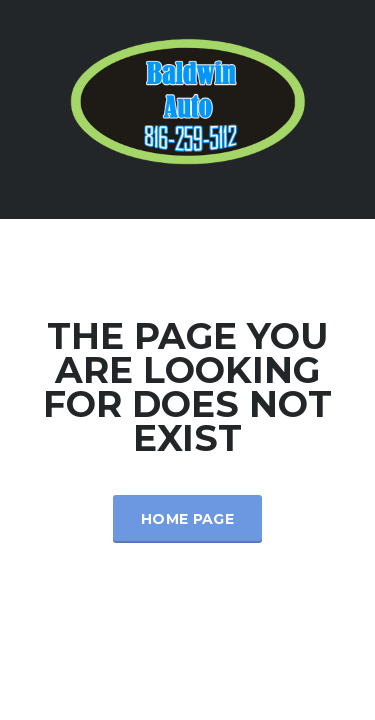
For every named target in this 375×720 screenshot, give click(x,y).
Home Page (187, 519)
